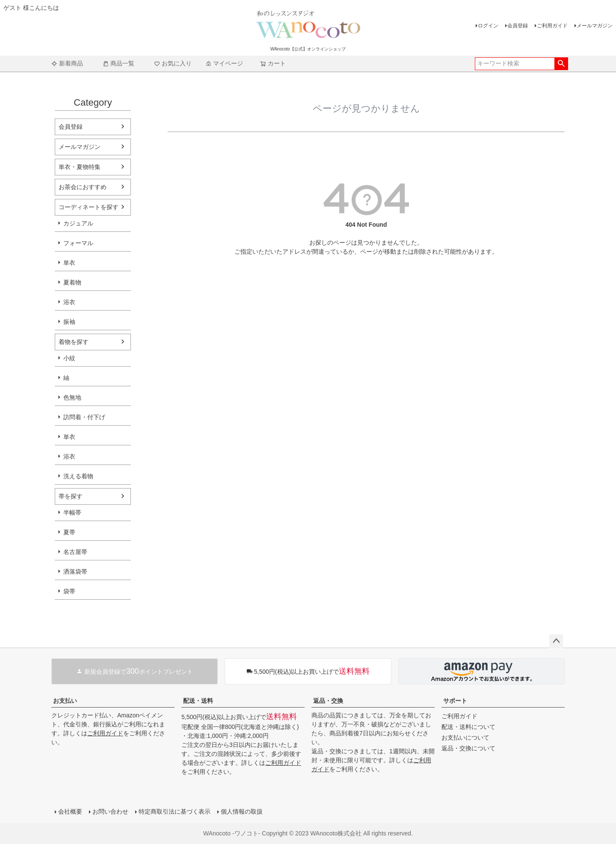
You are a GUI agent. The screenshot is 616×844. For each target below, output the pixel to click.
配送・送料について (468, 727)
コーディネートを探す (89, 207)
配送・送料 (198, 701)
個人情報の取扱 (242, 811)
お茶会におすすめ (83, 187)
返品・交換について (468, 748)
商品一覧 (118, 63)
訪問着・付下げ (84, 417)
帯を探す (71, 496)
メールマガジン (595, 26)
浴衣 (69, 302)
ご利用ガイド (552, 26)
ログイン (488, 26)
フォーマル (78, 243)
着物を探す (74, 342)
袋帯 (69, 591)
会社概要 (70, 811)
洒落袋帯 (75, 572)
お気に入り (173, 63)
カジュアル (78, 223)
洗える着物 (78, 476)
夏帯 (69, 532)
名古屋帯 (75, 552)
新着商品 (67, 63)
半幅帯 (72, 512)
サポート (455, 701)
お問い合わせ (110, 811)
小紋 (69, 358)
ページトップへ (556, 641)
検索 (561, 64)
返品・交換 (328, 701)
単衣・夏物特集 (80, 167)
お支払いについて (465, 737)
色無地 (72, 397)
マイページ (224, 63)
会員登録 (518, 26)
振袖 (69, 322)
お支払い (65, 701)
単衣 (69, 263)
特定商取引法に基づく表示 (175, 811)
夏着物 (72, 282)
